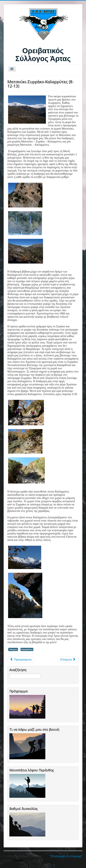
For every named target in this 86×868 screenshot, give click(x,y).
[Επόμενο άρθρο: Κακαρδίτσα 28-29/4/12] (68, 660)
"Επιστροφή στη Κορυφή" (66, 856)
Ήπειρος (13, 649)
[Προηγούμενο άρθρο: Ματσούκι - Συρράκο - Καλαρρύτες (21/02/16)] (21, 660)
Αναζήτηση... (9, 674)
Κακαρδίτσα (27, 649)
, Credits (17, 861)
